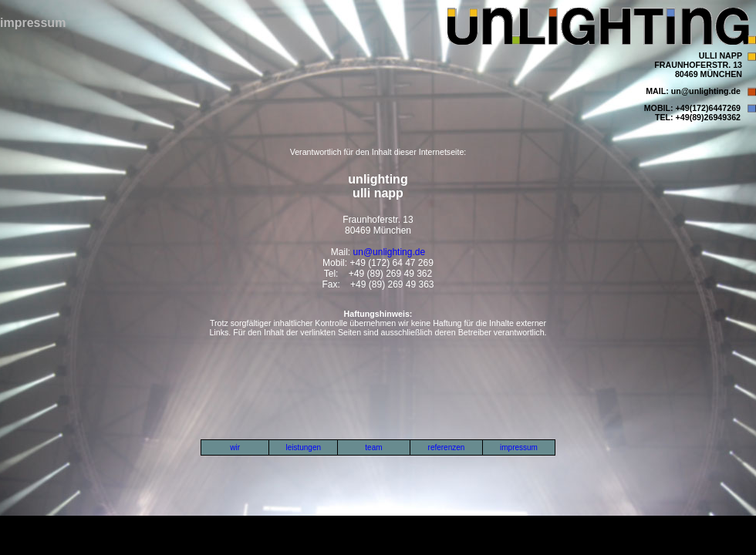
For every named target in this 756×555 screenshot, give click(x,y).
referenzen (447, 447)
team (373, 447)
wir (235, 447)
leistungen (303, 447)
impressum (519, 447)
